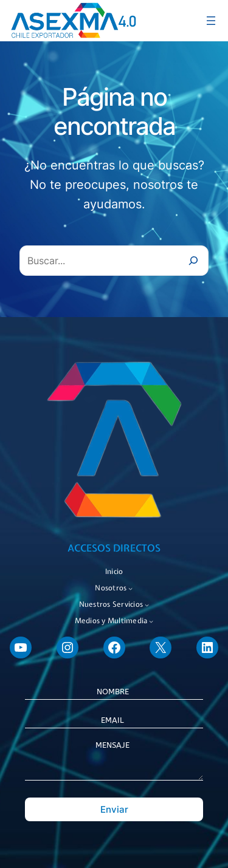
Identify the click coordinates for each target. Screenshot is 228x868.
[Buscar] (193, 261)
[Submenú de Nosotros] (130, 588)
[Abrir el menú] (211, 21)
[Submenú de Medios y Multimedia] (151, 621)
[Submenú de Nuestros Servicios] (147, 605)
